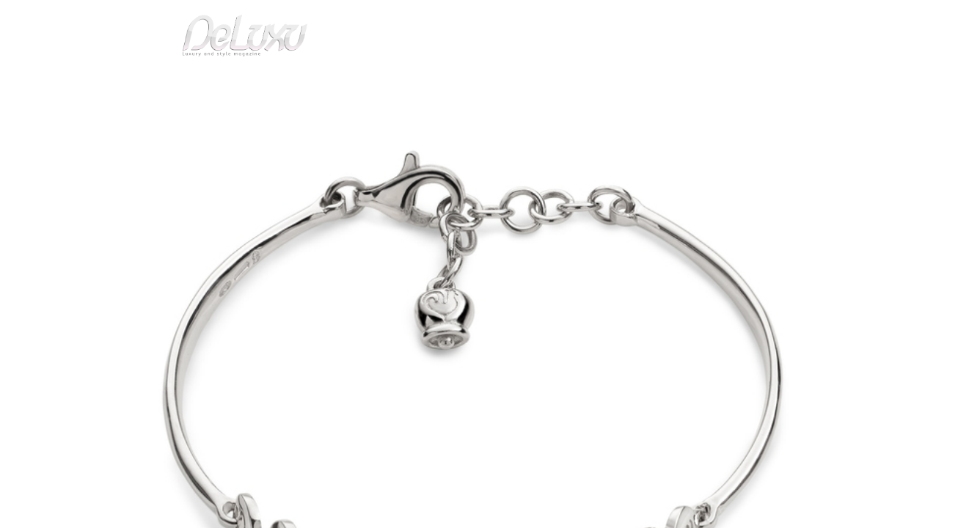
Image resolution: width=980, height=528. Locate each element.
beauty (487, 84)
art (190, 120)
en (820, 18)
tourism (750, 84)
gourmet (813, 84)
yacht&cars (610, 84)
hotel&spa (677, 84)
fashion (552, 84)
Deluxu (154, 120)
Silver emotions (244, 120)
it (772, 18)
